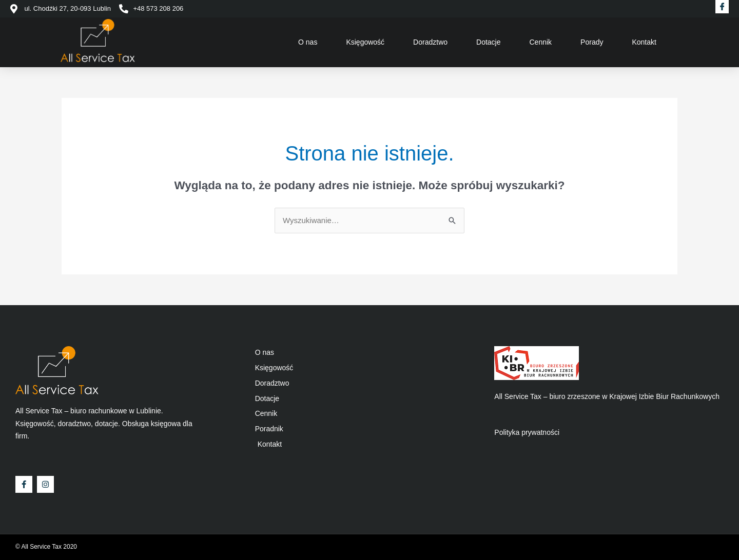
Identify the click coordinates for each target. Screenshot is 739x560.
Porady (592, 42)
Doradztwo (430, 42)
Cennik (541, 42)
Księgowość (365, 42)
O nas (308, 42)
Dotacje (488, 42)
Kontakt (644, 42)
